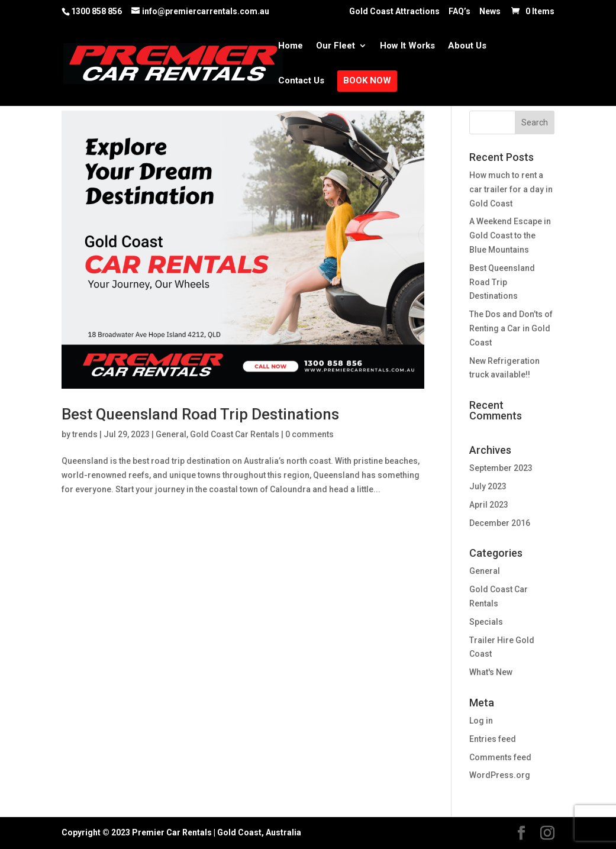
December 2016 (500, 523)
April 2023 (489, 505)
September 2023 (501, 468)
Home (291, 46)
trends (85, 434)
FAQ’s (459, 12)
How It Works (407, 46)
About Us (467, 46)
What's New (491, 672)
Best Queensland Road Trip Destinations (200, 414)
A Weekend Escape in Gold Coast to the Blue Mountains (510, 235)
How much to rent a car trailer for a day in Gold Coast (511, 189)
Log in (481, 721)
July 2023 (488, 486)
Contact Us (301, 81)
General (171, 434)
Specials (486, 622)
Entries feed (493, 739)
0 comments (309, 434)
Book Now (367, 81)
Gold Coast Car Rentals (235, 434)
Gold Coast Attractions (394, 12)
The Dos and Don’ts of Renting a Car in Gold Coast (511, 328)
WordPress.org (500, 775)
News (490, 12)
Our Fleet (336, 46)
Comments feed (500, 757)
